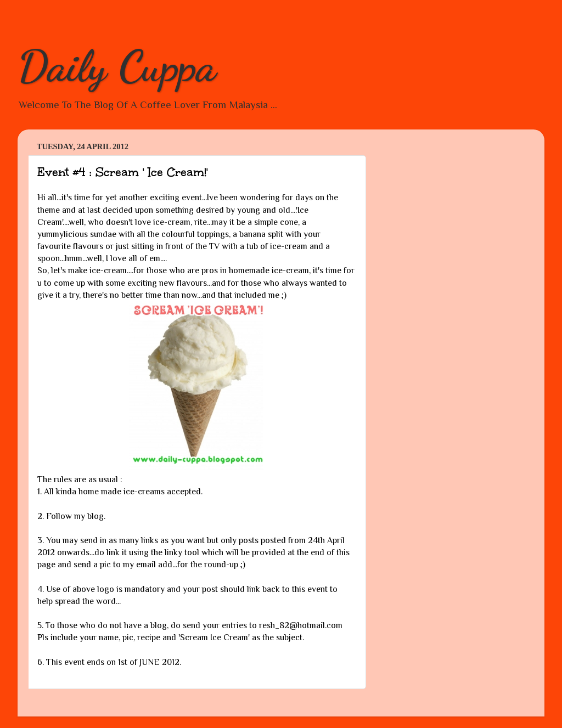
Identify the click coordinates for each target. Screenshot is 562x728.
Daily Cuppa (117, 66)
